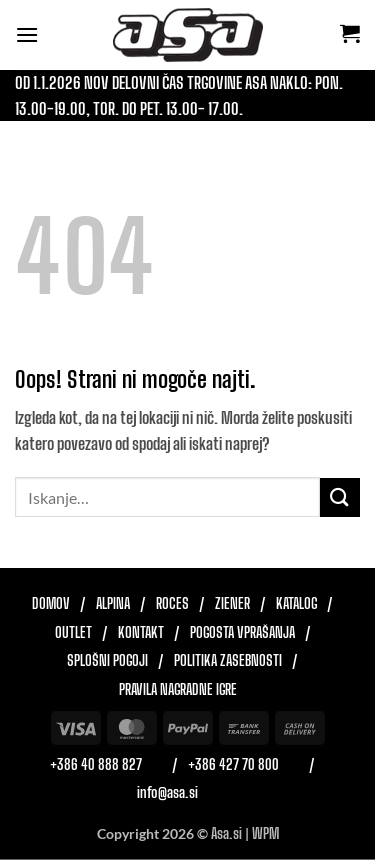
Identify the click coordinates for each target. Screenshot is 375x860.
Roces (172, 604)
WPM (265, 833)
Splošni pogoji (107, 661)
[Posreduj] (340, 497)
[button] (27, 34)
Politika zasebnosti (228, 661)
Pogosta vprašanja (242, 633)
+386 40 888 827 (96, 765)
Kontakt (141, 633)
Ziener (232, 604)
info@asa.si (167, 793)
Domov (51, 604)
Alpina (113, 604)
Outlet (73, 633)
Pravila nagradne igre (178, 690)
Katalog (296, 604)
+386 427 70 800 (233, 765)
